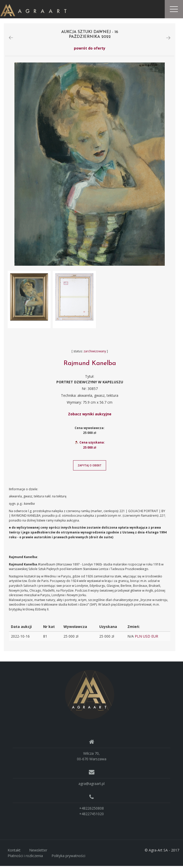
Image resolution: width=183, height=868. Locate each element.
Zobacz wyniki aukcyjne (90, 416)
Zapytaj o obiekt (90, 467)
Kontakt (14, 852)
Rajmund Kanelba (90, 366)
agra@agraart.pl (91, 786)
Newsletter (38, 852)
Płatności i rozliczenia (25, 858)
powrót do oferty (90, 50)
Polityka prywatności (68, 858)
